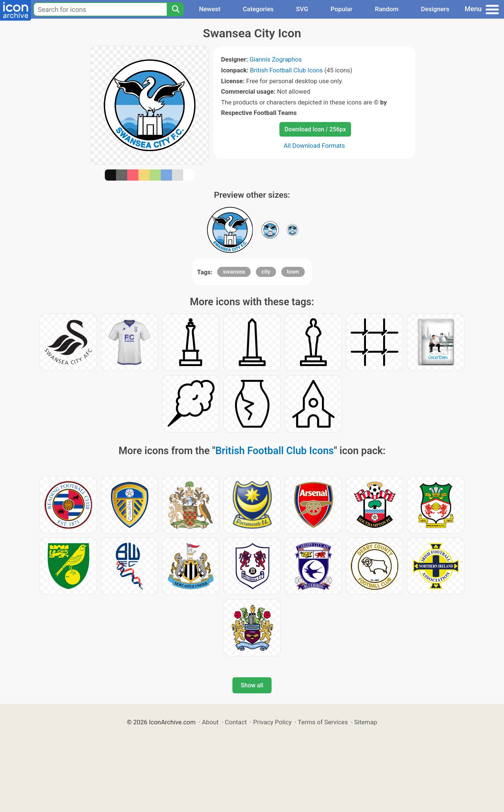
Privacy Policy (272, 722)
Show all (252, 685)
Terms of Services (323, 722)
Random (387, 9)
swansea (234, 272)
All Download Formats (314, 146)
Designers (435, 9)
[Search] (175, 9)
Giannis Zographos (276, 59)
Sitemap (366, 722)
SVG (302, 9)
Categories (258, 9)
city (266, 272)
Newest (209, 9)
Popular (342, 9)
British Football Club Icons (286, 70)
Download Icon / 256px (315, 129)
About (210, 722)
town (293, 272)
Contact (236, 722)
